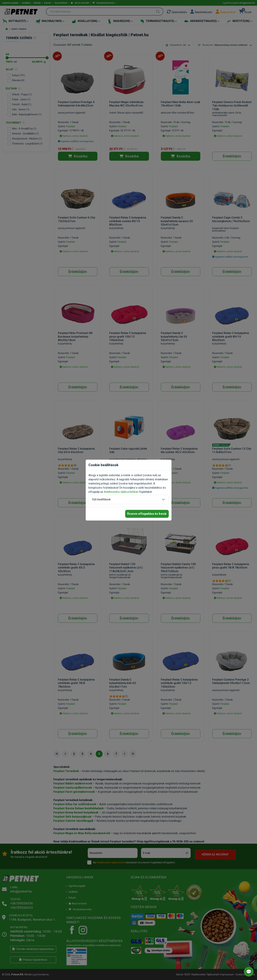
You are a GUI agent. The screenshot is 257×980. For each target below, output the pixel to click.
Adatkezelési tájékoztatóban (121, 492)
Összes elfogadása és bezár (147, 514)
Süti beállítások (101, 499)
